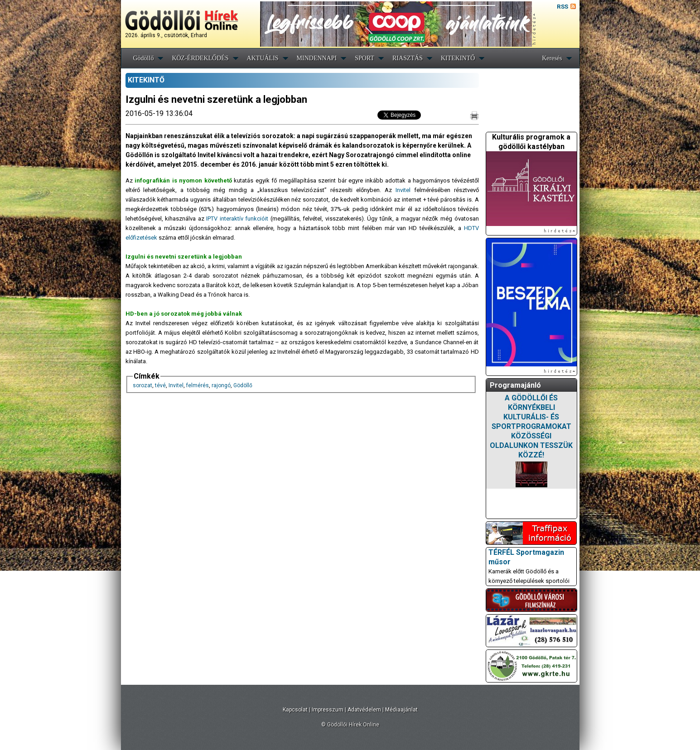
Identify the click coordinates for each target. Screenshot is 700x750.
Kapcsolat (295, 710)
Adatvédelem (364, 710)
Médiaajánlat (401, 710)
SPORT (364, 58)
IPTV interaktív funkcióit (237, 219)
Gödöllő (144, 58)
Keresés (552, 58)
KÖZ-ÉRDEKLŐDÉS (200, 58)
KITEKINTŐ (458, 58)
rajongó (221, 385)
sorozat (142, 385)
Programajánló (515, 385)
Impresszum (328, 710)
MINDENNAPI (317, 58)
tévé (160, 385)
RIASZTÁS (408, 58)
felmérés (198, 385)
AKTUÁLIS (263, 58)
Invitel (403, 190)
